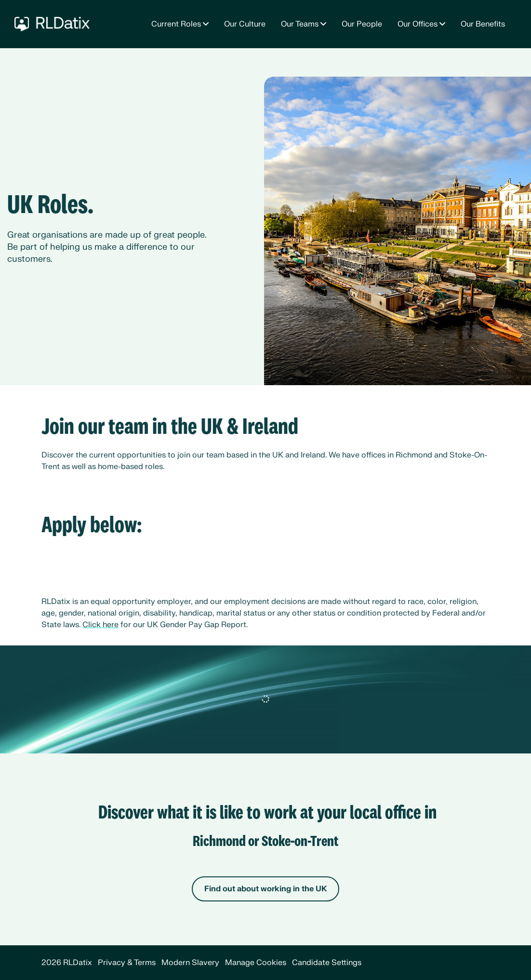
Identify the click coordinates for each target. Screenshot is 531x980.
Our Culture (245, 24)
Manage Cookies (256, 963)
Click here (100, 625)
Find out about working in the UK (265, 889)
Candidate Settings (327, 963)
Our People (362, 24)
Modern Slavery (190, 963)
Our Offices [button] (418, 24)
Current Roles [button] (176, 24)
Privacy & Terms (127, 963)
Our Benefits (483, 24)
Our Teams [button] (300, 24)
